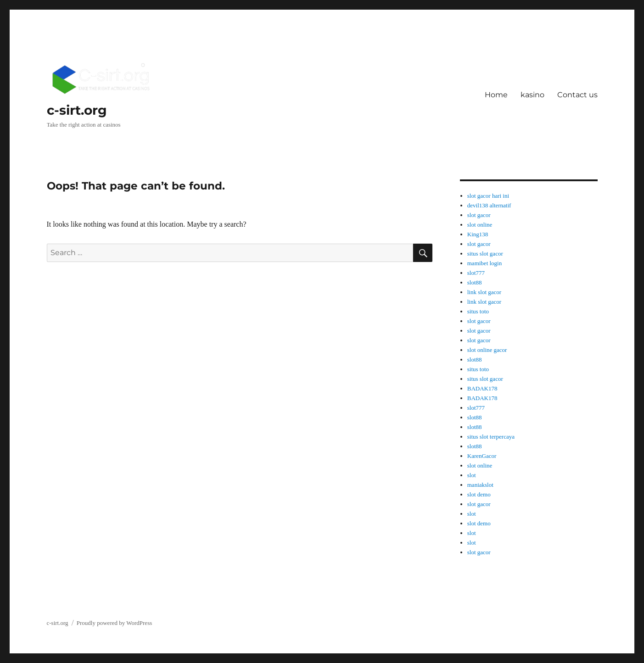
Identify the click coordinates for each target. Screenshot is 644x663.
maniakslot (480, 485)
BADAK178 (482, 388)
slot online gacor (487, 350)
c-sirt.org (77, 110)
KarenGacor (482, 456)
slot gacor (479, 215)
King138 (478, 234)
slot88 (475, 282)
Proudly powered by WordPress (114, 623)
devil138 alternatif (489, 205)
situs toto (478, 311)
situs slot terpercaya (491, 437)
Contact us (577, 95)
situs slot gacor (485, 253)
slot (472, 475)
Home (496, 95)
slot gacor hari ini (488, 196)
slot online (480, 225)
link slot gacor (484, 292)
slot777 (476, 273)
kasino (532, 95)
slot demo (479, 494)
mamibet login (484, 263)
